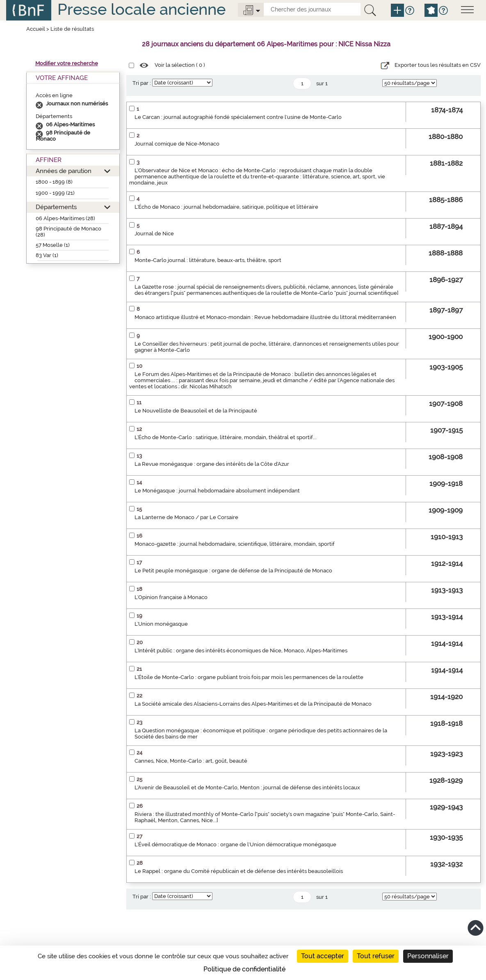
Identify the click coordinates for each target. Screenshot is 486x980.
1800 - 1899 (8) (54, 182)
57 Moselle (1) (53, 245)
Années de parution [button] (64, 171)
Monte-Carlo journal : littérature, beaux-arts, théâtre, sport (208, 260)
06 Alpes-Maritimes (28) (65, 218)
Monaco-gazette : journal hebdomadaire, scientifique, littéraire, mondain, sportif (235, 544)
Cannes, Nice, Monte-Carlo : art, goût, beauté (191, 761)
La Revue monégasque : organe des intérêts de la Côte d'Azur (212, 464)
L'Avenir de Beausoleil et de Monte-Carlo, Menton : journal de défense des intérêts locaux (247, 787)
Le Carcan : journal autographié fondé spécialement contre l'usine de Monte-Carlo (238, 117)
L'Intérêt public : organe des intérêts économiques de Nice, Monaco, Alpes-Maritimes (241, 651)
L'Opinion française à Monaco (171, 597)
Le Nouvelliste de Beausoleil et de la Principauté (196, 411)
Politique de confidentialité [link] (244, 969)
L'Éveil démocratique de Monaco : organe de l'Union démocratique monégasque (235, 844)
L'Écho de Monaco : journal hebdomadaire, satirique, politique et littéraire (226, 207)
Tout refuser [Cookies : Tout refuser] (376, 956)
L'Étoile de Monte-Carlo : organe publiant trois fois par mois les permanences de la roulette (249, 677)
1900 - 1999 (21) (55, 193)
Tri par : (142, 83)
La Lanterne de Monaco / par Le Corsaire (186, 517)
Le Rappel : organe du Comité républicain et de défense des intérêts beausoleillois (239, 871)
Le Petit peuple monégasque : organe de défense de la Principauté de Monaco (233, 571)
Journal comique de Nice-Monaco (177, 144)
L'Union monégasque (161, 624)
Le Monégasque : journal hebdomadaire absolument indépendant (217, 491)
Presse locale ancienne (141, 9)
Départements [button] (56, 207)
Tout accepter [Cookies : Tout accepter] (323, 956)
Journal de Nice (154, 234)
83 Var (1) (47, 255)
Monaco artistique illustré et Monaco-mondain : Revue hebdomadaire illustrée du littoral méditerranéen (265, 317)
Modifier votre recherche (67, 63)
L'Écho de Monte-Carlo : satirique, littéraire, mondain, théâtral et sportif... (226, 437)
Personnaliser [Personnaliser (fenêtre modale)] (428, 956)
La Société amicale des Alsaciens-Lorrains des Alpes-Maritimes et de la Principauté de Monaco (253, 704)
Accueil (36, 29)
